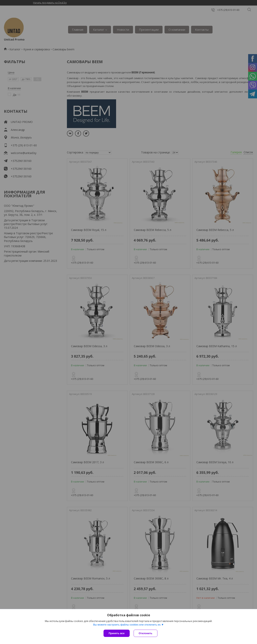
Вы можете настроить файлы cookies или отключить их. (127, 625)
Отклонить (146, 633)
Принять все (117, 633)
